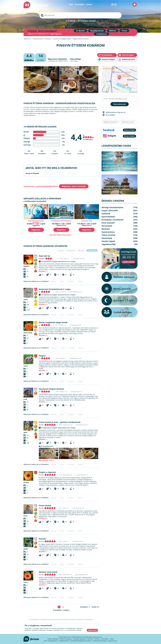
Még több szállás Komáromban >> (61, 235)
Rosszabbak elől (92, 250)
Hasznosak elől (71, 250)
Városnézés (107, 226)
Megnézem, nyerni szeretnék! (74, 186)
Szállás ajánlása (53, 639)
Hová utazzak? (122, 182)
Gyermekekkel (128, 159)
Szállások (120, 159)
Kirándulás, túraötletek (110, 182)
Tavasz (124, 31)
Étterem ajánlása (66, 639)
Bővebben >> (43, 271)
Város (112, 639)
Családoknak (102, 34)
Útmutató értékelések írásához (81, 641)
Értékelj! (72, 21)
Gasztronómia (108, 232)
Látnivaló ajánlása (80, 639)
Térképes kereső (88, 21)
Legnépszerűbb (114, 160)
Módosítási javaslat (128, 122)
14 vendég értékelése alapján (40, 127)
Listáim (89, 4)
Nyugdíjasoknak (97, 31)
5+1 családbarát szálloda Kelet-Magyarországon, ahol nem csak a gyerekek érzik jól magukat (119, 166)
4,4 (76, 137)
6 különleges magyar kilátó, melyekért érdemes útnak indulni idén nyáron (116, 189)
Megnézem (36, 230)
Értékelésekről (64, 641)
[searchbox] (80, 15)
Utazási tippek (108, 241)
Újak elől (61, 250)
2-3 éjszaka (80, 31)
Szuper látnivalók (110, 210)
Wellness (113, 31)
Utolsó (94, 607)
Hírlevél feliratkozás (100, 641)
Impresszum (113, 641)
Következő (84, 607)
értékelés (41, 57)
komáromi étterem (57, 61)
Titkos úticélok (108, 235)
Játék (71, 4)
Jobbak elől (81, 250)
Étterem (90, 639)
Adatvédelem (53, 641)
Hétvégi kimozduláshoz (124, 180)
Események (107, 238)
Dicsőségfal (80, 4)
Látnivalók (105, 639)
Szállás (97, 639)
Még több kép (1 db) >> (47, 460)
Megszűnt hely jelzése (110, 122)
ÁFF (45, 641)
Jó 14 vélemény (88, 137)
